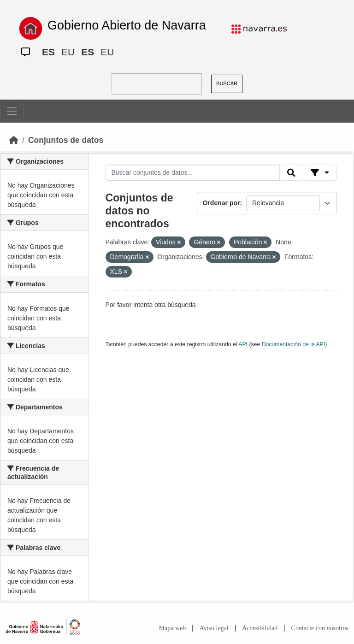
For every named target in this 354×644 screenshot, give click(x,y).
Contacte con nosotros (320, 628)
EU (68, 52)
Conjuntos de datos (66, 140)
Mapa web (173, 628)
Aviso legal (214, 628)
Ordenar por (221, 203)
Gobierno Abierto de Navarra (127, 25)
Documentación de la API (294, 344)
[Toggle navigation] (12, 111)
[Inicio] (14, 140)
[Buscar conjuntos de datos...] (193, 173)
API (243, 344)
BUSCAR (227, 83)
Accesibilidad (260, 628)
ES (48, 52)
